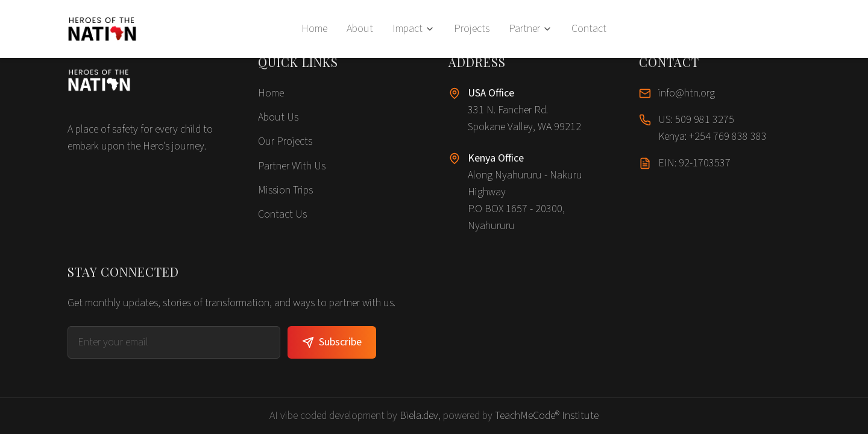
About (360, 29)
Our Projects (285, 141)
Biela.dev (419, 416)
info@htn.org (687, 93)
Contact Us (282, 214)
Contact (589, 29)
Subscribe (332, 342)
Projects (472, 29)
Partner (530, 29)
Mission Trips (285, 190)
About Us (278, 117)
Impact (414, 29)
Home (314, 29)
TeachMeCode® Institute (547, 416)
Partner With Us (292, 166)
